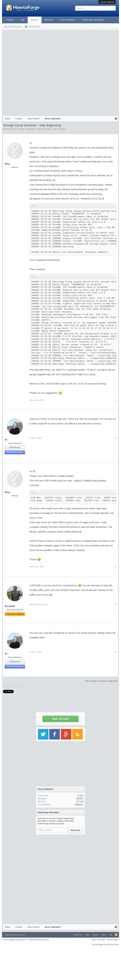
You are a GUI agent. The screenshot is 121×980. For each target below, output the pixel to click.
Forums (35, 20)
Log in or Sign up (107, 2)
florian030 (33, 604)
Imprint (95, 935)
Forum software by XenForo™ (26, 940)
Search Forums (15, 27)
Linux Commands (67, 20)
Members (49, 20)
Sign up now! (60, 719)
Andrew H (79, 805)
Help (87, 935)
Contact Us (77, 935)
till (6, 440)
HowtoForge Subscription (93, 20)
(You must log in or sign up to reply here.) (101, 681)
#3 (115, 567)
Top (111, 935)
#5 (115, 652)
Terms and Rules (98, 940)
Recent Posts (34, 27)
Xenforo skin (9, 935)
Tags (22, 20)
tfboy (50, 129)
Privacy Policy (112, 940)
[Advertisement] (40, 72)
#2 (115, 438)
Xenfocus (21, 935)
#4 (115, 604)
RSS (116, 935)
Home (104, 935)
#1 (115, 400)
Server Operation (26, 129)
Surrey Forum (113, 944)
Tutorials (10, 20)
